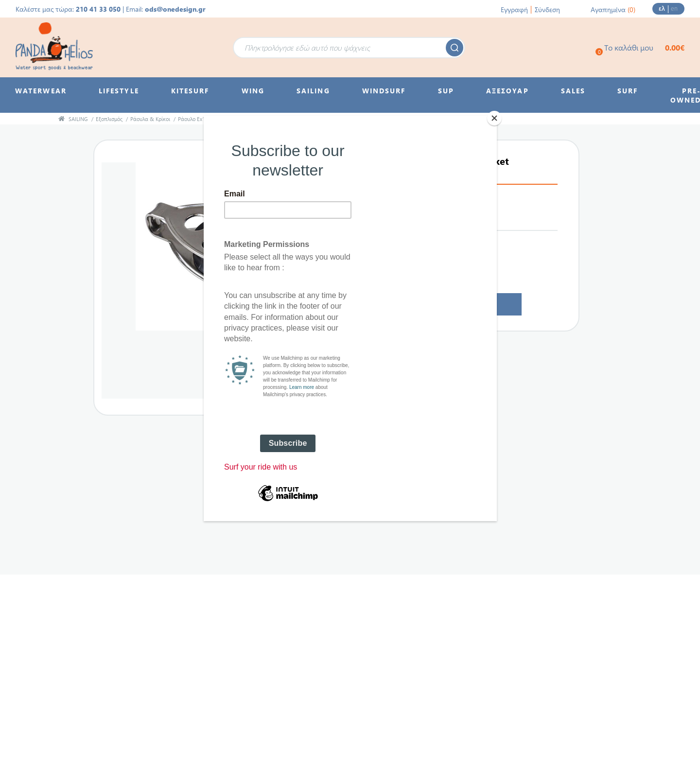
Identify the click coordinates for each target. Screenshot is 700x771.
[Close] (494, 118)
